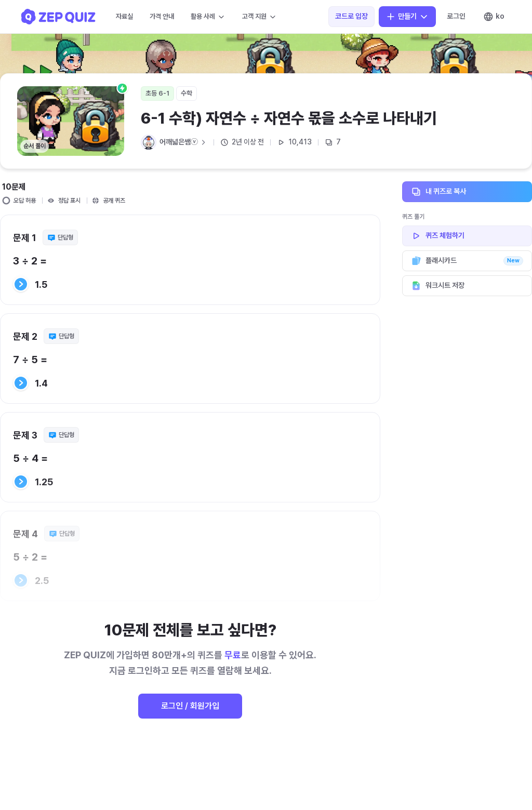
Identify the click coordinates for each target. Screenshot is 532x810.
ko (494, 17)
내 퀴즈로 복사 (467, 192)
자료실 (124, 16)
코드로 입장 (351, 16)
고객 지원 (260, 17)
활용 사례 (208, 17)
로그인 (456, 16)
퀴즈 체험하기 (467, 236)
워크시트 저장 (467, 286)
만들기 (407, 17)
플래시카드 (467, 261)
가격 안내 (162, 16)
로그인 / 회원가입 (190, 706)
